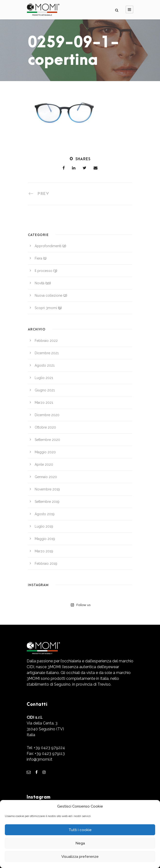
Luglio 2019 (44, 526)
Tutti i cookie (80, 830)
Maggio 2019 (45, 539)
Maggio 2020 (45, 452)
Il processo (44, 271)
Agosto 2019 (45, 514)
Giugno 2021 (45, 390)
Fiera (38, 258)
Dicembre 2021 (47, 353)
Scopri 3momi (46, 308)
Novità (40, 283)
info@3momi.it (40, 759)
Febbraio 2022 (46, 341)
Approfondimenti (48, 246)
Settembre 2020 (47, 440)
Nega (80, 843)
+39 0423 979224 (49, 748)
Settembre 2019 (47, 502)
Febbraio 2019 (46, 564)
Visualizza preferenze (80, 857)
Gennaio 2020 (46, 477)
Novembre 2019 (47, 489)
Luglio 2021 (44, 378)
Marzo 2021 (44, 403)
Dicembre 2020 (47, 415)
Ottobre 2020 (45, 427)
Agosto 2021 (45, 365)
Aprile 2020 (44, 464)
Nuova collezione (48, 295)
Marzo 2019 (44, 551)
